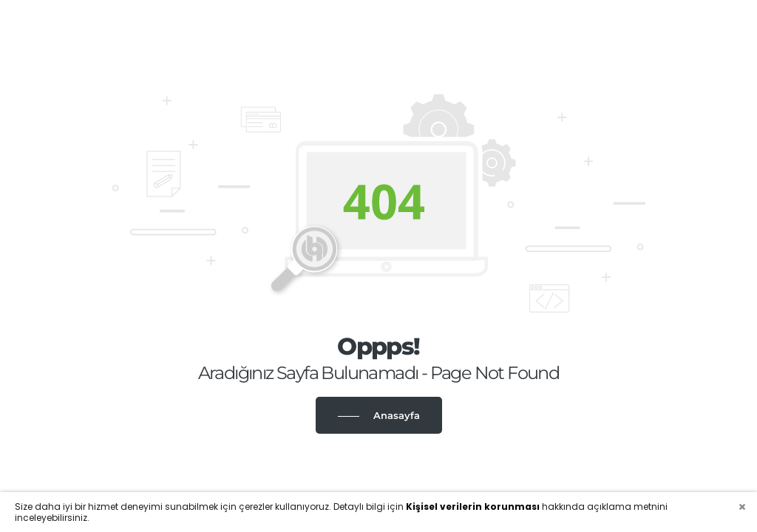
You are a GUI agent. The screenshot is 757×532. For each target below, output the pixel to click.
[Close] (742, 507)
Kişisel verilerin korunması (473, 507)
